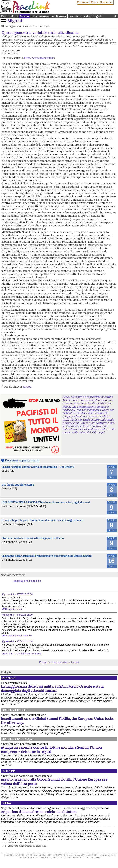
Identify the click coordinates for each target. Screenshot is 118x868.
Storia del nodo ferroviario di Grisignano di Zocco (33, 538)
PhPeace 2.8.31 (90, 855)
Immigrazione (14, 26)
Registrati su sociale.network (59, 662)
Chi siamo (83, 2)
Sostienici (106, 2)
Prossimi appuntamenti (22, 460)
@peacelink (8, 594)
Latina (6, 803)
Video (87, 16)
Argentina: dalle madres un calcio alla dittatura (39, 812)
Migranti (15, 21)
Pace (4, 16)
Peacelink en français (18, 739)
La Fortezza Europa (37, 26)
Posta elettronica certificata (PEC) (85, 857)
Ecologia (61, 16)
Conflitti (8, 678)
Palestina (8, 771)
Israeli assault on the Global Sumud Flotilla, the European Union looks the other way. (57, 721)
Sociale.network (13, 575)
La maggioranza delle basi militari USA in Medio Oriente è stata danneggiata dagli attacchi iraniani (52, 688)
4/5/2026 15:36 (25, 594)
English (97, 16)
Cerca (95, 2)
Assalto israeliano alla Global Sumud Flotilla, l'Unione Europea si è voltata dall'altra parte (54, 782)
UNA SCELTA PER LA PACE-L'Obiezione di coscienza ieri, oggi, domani (46, 502)
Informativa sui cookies (39, 857)
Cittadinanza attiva (42, 16)
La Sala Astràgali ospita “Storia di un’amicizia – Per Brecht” (38, 467)
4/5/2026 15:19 (25, 615)
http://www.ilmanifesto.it (39, 58)
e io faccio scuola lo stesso (18, 485)
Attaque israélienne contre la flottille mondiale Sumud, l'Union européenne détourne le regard (51, 749)
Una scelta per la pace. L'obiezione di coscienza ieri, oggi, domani (42, 520)
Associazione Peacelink (27, 581)
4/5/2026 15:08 (25, 641)
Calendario (75, 16)
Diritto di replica (59, 857)
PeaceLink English (15, 710)
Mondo (24, 16)
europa (27, 387)
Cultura (13, 16)
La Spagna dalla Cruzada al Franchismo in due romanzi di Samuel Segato (47, 556)
